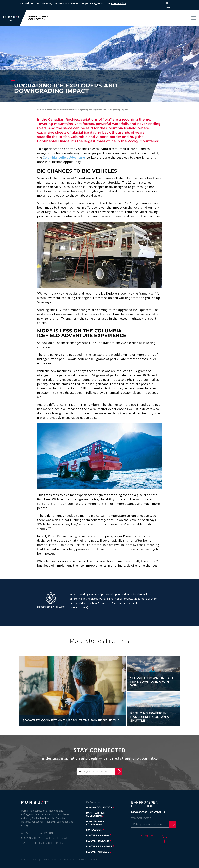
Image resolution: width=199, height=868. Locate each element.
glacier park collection (95, 813)
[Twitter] (143, 826)
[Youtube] (164, 826)
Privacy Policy (49, 849)
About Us (27, 823)
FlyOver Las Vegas (99, 836)
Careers (50, 828)
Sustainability (31, 828)
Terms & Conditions (90, 849)
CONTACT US (157, 802)
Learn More (78, 597)
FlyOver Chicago (98, 842)
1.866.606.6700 (139, 802)
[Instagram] (154, 826)
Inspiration (45, 823)
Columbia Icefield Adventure (64, 147)
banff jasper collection (95, 804)
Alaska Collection (99, 797)
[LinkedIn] (133, 833)
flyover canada (98, 825)
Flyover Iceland (98, 831)
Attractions (51, 100)
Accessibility (55, 833)
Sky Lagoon (94, 820)
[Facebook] (133, 826)
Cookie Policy (68, 849)
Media (38, 833)
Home (40, 100)
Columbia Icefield (67, 100)
